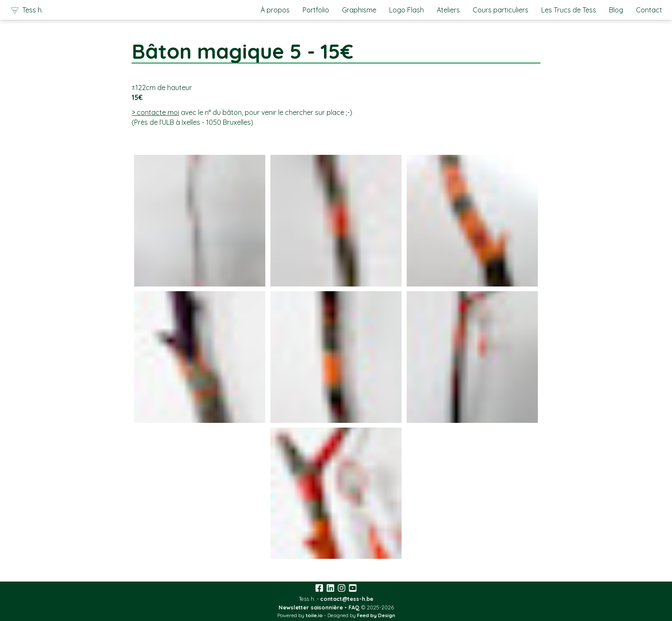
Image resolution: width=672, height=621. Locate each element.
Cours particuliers (501, 10)
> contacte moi (155, 112)
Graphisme (359, 10)
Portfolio (316, 10)
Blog (616, 10)
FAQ (354, 607)
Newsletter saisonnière (311, 607)
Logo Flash (406, 10)
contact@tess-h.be (347, 599)
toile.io (314, 615)
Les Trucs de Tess (569, 10)
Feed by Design (376, 615)
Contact (649, 10)
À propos (275, 10)
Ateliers (448, 10)
